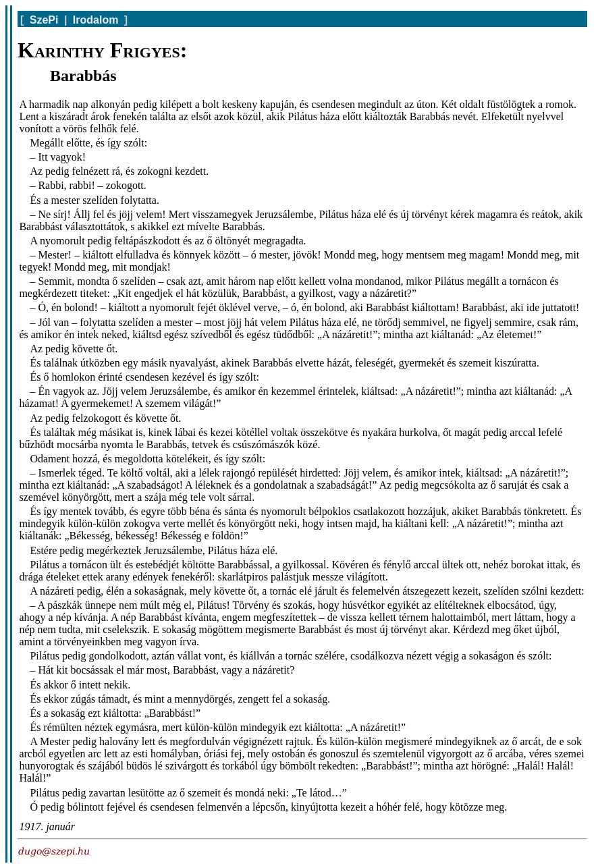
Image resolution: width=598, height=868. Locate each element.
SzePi (44, 20)
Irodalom (96, 20)
